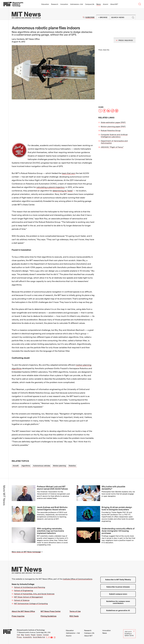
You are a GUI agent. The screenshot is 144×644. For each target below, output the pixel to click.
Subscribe (90, 17)
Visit (18, 635)
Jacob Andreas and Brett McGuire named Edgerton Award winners (52, 508)
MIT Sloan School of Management (29, 597)
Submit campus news (118, 594)
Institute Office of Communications (78, 579)
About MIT (114, 4)
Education (45, 4)
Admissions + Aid (77, 4)
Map (22, 635)
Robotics (72, 466)
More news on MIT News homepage (26, 552)
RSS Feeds (74, 616)
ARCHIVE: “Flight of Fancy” (112, 147)
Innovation (64, 4)
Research (55, 4)
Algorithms (26, 466)
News (99, 4)
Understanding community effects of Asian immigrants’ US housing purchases (118, 531)
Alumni (105, 4)
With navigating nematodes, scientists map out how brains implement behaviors (50, 531)
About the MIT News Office (23, 611)
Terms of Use (75, 611)
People (33, 635)
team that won (69, 173)
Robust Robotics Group (111, 130)
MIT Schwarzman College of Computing (31, 604)
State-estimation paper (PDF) (113, 122)
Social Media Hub (39, 637)
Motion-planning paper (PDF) (113, 126)
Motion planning (59, 466)
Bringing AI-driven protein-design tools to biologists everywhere (117, 508)
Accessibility (27, 637)
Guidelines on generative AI (118, 610)
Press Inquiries (18, 616)
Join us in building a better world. (129, 634)
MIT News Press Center (51, 611)
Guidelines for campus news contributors (118, 602)
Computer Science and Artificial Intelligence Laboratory (114, 136)
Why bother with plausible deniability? (113, 488)
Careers (39, 635)
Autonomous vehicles (42, 466)
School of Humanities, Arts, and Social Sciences (34, 594)
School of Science (22, 600)
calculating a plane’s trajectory (50, 187)
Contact (46, 635)
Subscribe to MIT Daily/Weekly (118, 580)
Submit (133, 17)
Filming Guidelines (48, 616)
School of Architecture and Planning (30, 587)
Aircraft (16, 466)
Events (27, 635)
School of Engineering (24, 590)
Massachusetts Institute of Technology (31, 630)
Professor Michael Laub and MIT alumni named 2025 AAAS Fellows (52, 488)
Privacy (19, 637)
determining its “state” (63, 191)
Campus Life (90, 4)
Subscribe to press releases (118, 587)
